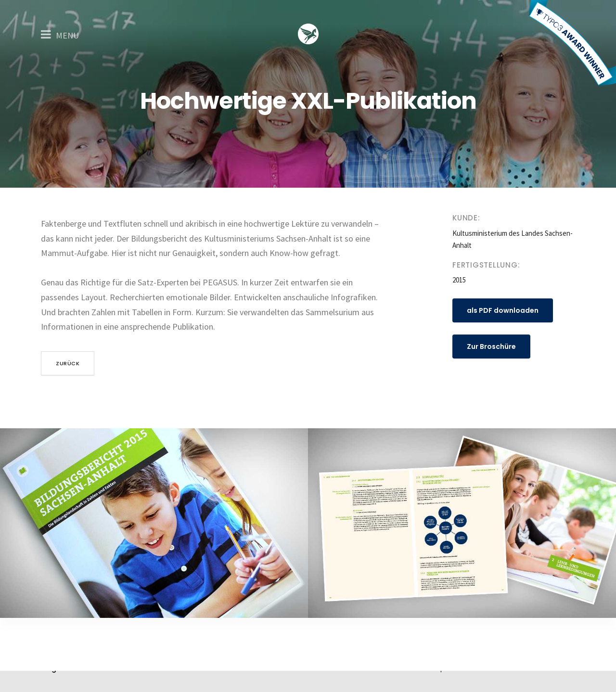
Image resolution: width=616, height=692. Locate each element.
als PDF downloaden (503, 310)
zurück (68, 363)
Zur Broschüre (491, 346)
